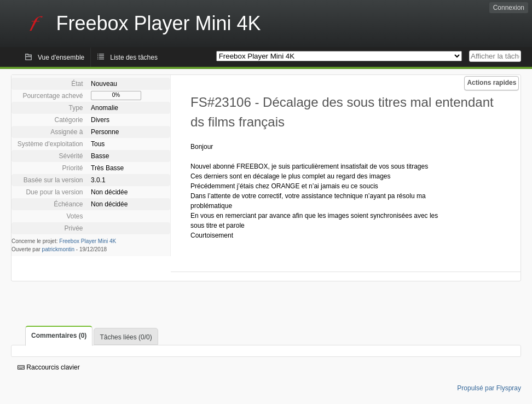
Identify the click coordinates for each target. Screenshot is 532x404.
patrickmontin (58, 249)
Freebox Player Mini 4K (88, 241)
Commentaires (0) (59, 336)
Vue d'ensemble (61, 57)
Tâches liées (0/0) (126, 337)
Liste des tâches (134, 57)
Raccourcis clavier (49, 367)
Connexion (509, 8)
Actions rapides (491, 83)
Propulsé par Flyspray (489, 388)
